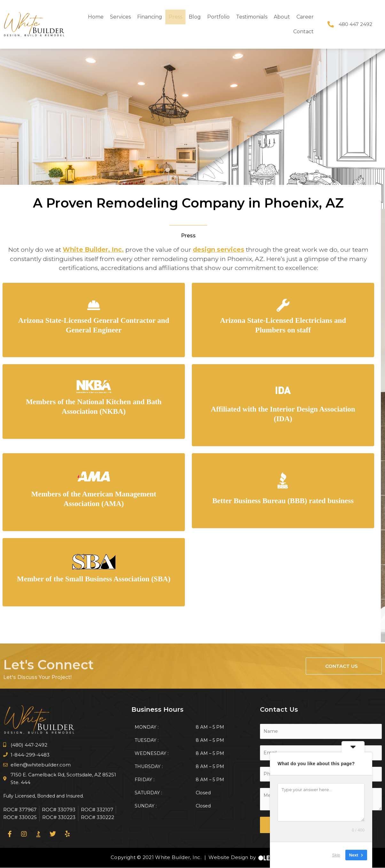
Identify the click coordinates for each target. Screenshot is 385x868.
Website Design (227, 858)
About (282, 17)
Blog (195, 17)
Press (175, 17)
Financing (150, 17)
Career (305, 17)
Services (120, 17)
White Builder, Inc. (94, 249)
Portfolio (218, 17)
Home (96, 17)
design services (218, 249)
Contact (303, 32)
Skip (336, 855)
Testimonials (252, 17)
